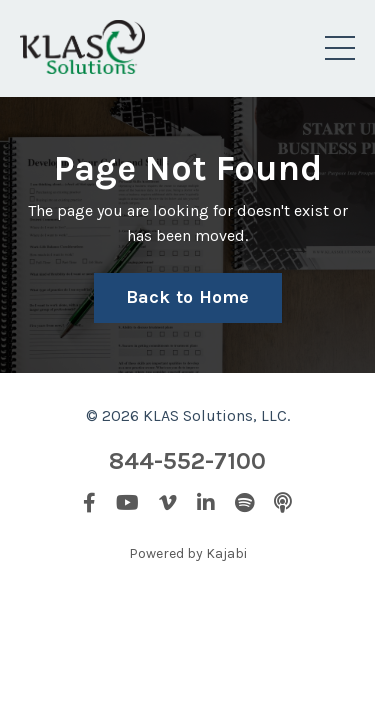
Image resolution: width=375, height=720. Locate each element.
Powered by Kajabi (188, 553)
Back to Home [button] (188, 297)
